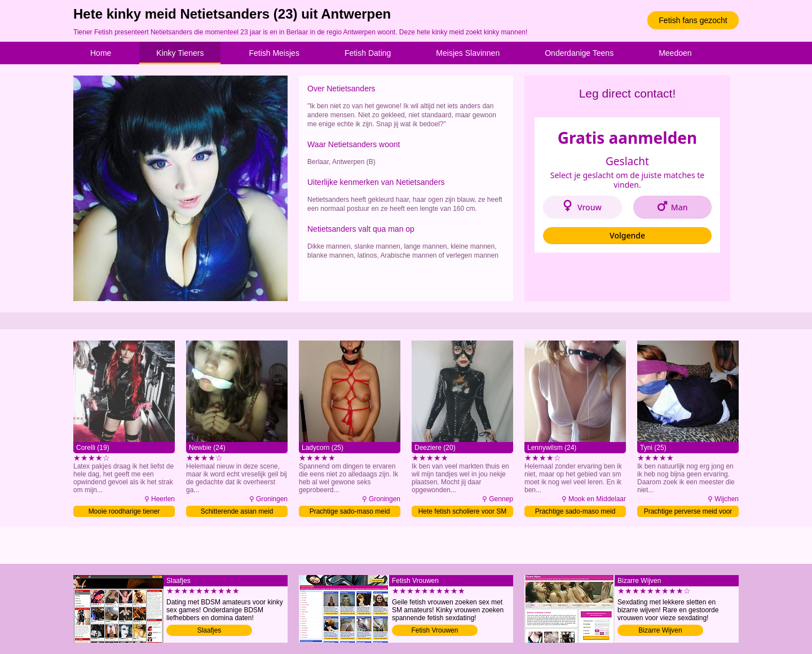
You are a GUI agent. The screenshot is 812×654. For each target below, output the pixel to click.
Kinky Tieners (180, 53)
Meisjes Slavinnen (468, 53)
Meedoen (675, 53)
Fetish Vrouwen (435, 630)
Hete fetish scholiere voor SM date (463, 512)
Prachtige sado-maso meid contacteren (575, 512)
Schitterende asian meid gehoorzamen (237, 512)
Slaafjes (209, 630)
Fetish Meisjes (274, 53)
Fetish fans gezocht (693, 20)
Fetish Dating (368, 53)
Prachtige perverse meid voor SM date (688, 512)
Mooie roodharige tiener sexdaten (124, 512)
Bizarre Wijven (660, 630)
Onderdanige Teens (579, 53)
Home (101, 53)
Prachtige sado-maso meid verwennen (350, 512)
